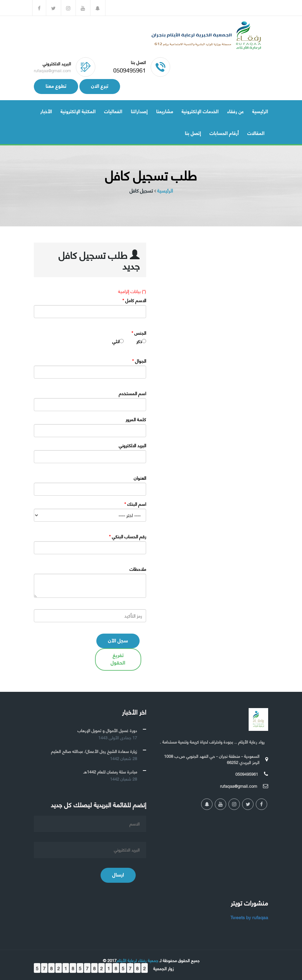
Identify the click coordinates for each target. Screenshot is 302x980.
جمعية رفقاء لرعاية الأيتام (137, 960)
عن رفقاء (235, 111)
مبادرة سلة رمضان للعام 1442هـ (110, 772)
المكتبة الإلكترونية (78, 111)
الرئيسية (260, 111)
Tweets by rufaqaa (249, 917)
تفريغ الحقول (118, 658)
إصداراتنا (139, 111)
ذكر (139, 341)
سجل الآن (118, 640)
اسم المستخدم (132, 393)
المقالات (256, 133)
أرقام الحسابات (224, 133)
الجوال (139, 361)
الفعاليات (113, 111)
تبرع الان (100, 85)
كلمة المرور (136, 419)
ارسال (118, 874)
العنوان (140, 478)
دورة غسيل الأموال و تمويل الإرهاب (107, 730)
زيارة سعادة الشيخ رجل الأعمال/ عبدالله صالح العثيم (94, 751)
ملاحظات (138, 569)
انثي (116, 341)
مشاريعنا (165, 111)
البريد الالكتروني (132, 445)
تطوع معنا (56, 85)
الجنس (139, 333)
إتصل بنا (193, 133)
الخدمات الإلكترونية (200, 111)
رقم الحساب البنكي (128, 536)
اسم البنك (135, 504)
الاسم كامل (134, 300)
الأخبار (46, 111)
